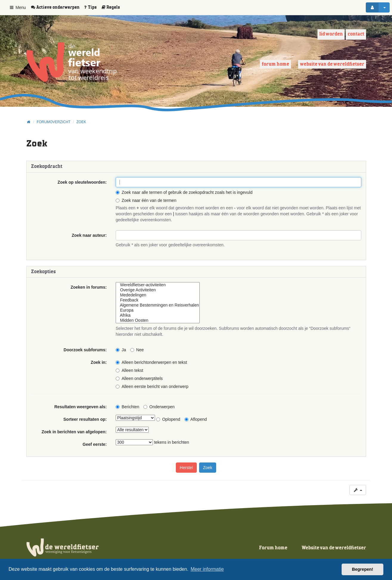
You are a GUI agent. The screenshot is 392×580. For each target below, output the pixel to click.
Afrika (158, 315)
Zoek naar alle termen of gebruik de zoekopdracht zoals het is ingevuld (184, 192)
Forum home (275, 64)
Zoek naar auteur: (89, 235)
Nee (137, 350)
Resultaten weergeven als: (80, 407)
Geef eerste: (95, 444)
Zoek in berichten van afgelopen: (74, 432)
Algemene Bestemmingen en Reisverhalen (158, 305)
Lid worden (331, 34)
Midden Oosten (158, 320)
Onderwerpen (159, 407)
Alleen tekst (129, 370)
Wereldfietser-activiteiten (158, 285)
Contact (356, 34)
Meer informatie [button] (207, 569)
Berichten (127, 407)
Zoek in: (99, 362)
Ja (121, 350)
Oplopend (168, 419)
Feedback (158, 300)
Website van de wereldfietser (332, 64)
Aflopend (196, 419)
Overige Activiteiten (158, 290)
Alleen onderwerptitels (139, 378)
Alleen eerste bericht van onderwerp (152, 386)
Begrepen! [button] (363, 569)
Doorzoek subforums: (85, 350)
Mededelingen (158, 295)
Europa (158, 310)
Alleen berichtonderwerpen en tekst (151, 362)
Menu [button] (17, 7)
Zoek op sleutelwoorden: (82, 182)
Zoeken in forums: (89, 287)
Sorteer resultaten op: (85, 419)
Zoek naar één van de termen (146, 200)
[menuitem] (57, 7)
